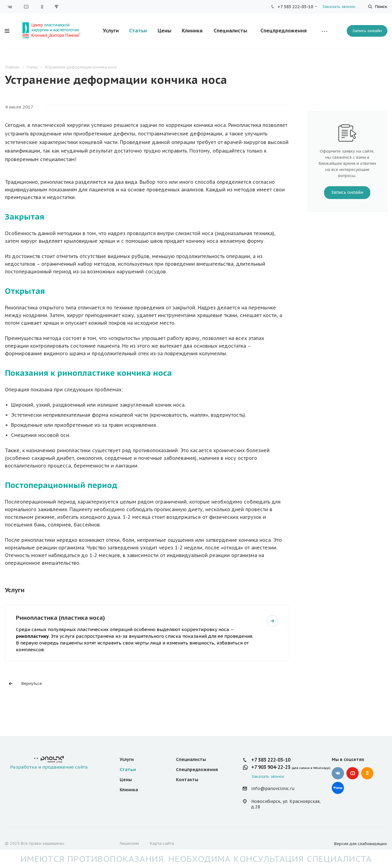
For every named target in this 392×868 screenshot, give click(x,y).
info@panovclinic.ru (273, 789)
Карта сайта (162, 843)
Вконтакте (10, 7)
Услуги (111, 31)
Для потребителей (121, 7)
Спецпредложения (284, 31)
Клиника (192, 31)
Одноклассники (42, 7)
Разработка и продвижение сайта (49, 763)
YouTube (26, 7)
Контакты (187, 780)
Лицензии (129, 843)
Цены (164, 31)
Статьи (138, 31)
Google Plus (58, 7)
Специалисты (230, 31)
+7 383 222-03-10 (295, 7)
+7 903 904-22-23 (271, 767)
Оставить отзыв (216, 7)
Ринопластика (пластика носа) (60, 617)
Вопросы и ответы (170, 7)
